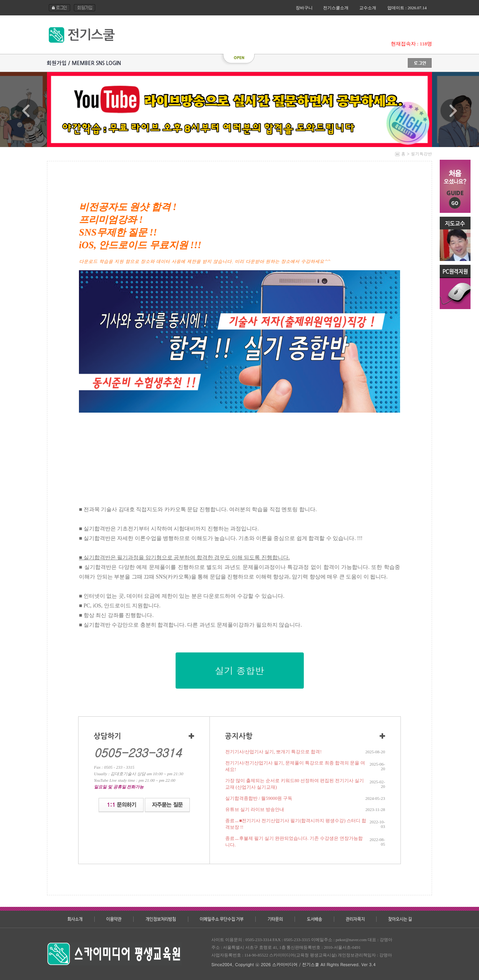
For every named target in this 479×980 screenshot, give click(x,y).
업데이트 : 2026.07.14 (407, 8)
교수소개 (368, 8)
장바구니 (304, 8)
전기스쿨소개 (336, 8)
